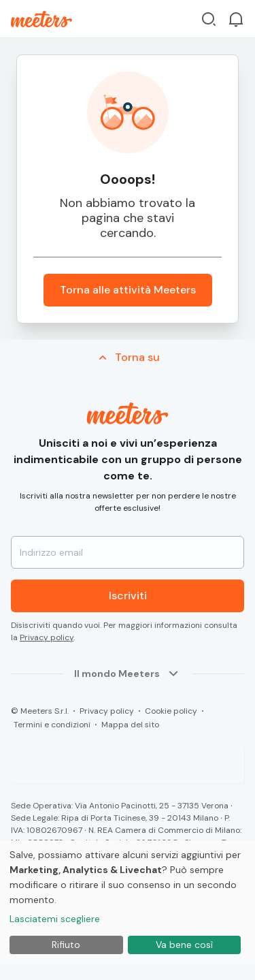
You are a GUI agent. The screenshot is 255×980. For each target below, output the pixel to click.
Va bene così (184, 945)
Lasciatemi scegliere (55, 919)
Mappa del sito (130, 725)
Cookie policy (171, 711)
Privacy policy (47, 637)
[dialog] (128, 902)
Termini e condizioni (52, 725)
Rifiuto (66, 945)
